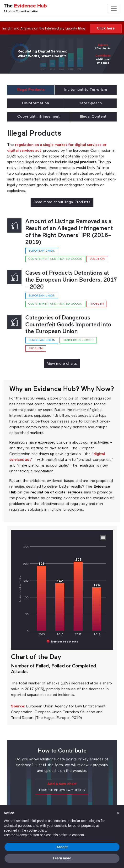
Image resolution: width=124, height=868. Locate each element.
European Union (42, 251)
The (25, 6)
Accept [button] (62, 847)
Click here (106, 29)
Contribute (103, 56)
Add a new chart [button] (62, 787)
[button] (118, 813)
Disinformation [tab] (35, 103)
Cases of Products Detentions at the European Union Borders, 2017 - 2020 (71, 280)
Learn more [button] (62, 858)
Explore (103, 45)
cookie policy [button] (36, 830)
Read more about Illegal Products (62, 202)
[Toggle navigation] (114, 9)
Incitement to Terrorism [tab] (86, 90)
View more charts (62, 364)
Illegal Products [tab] (31, 90)
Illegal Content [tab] (93, 117)
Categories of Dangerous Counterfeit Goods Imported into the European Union (68, 325)
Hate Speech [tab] (90, 103)
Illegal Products (34, 134)
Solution (97, 259)
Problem (97, 304)
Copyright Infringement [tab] (38, 117)
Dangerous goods (78, 340)
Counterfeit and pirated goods (55, 259)
